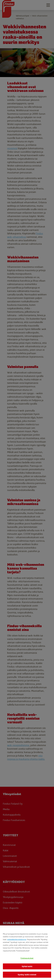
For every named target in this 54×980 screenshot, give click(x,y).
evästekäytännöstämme (17, 939)
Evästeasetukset (27, 958)
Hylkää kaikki (27, 966)
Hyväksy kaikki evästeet (27, 975)
